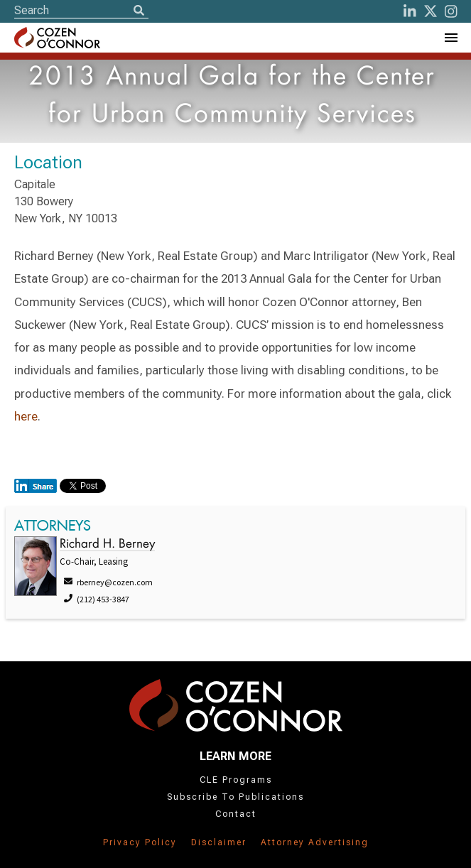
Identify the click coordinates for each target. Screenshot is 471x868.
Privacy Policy (140, 842)
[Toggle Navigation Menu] (450, 38)
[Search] (139, 11)
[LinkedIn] (410, 11)
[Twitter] (431, 11)
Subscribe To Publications (235, 797)
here (26, 416)
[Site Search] (81, 10)
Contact (236, 814)
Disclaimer (219, 842)
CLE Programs (236, 780)
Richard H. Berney (107, 544)
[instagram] (451, 11)
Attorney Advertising (315, 842)
